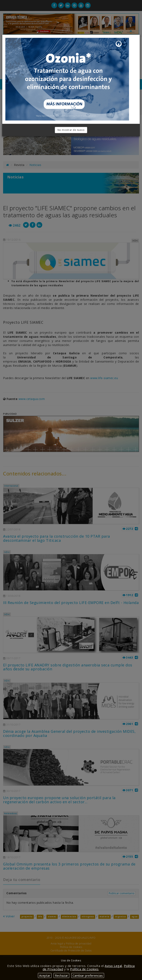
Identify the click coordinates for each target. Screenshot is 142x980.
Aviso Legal (113, 966)
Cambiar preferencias (88, 975)
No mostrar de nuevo (71, 130)
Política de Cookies (84, 969)
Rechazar (61, 975)
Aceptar (45, 975)
